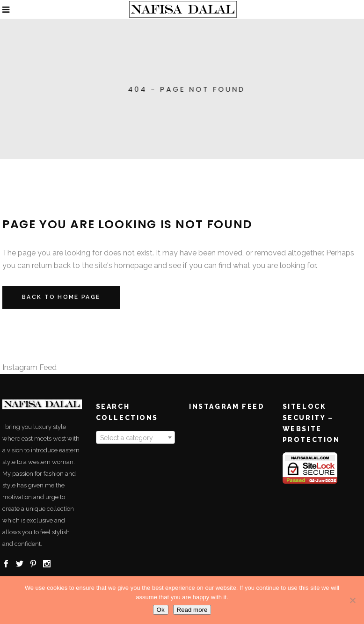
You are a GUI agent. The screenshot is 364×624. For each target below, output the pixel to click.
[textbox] (136, 438)
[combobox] (136, 437)
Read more (192, 610)
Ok (161, 610)
